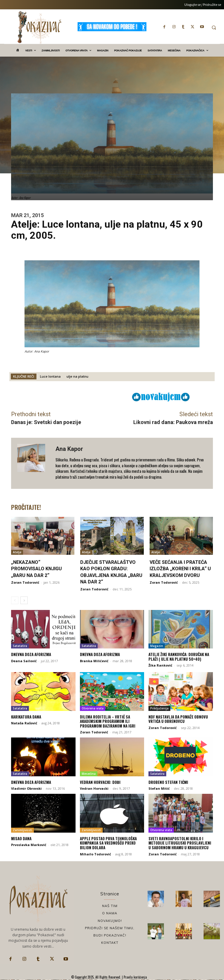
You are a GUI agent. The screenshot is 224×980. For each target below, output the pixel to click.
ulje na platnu (77, 376)
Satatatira (20, 646)
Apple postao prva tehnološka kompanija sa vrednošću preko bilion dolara (108, 843)
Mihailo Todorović (96, 854)
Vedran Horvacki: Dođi (100, 782)
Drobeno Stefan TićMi (168, 782)
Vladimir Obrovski (26, 788)
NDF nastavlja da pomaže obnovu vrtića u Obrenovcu (178, 719)
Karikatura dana (26, 717)
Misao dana (21, 838)
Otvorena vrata (93, 708)
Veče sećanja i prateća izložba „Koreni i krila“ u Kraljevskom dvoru (180, 569)
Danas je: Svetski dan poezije (46, 422)
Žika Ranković (160, 665)
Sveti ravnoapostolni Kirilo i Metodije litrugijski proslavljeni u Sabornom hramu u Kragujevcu (180, 843)
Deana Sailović (24, 661)
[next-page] (24, 600)
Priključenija (159, 708)
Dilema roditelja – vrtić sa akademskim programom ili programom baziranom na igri (108, 721)
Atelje (17, 552)
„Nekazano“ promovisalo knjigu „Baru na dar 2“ (36, 569)
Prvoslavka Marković (29, 845)
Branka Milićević (94, 661)
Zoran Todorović (25, 582)
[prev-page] (15, 600)
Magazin (157, 646)
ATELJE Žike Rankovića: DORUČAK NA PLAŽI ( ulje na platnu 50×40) (179, 657)
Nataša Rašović (24, 723)
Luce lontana (50, 376)
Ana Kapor (69, 449)
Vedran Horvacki (94, 788)
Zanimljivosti (22, 830)
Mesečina (89, 774)
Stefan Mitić (159, 788)
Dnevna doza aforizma (31, 654)
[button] (214, 27)
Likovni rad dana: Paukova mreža (173, 422)
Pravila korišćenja (135, 977)
